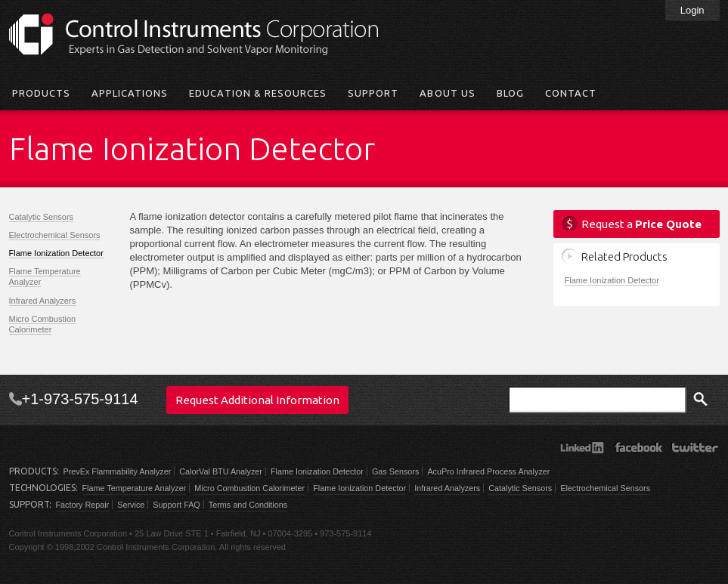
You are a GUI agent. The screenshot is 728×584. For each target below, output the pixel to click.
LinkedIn (582, 447)
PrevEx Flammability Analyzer (118, 471)
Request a (641, 224)
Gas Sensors (395, 471)
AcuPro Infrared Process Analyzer (488, 471)
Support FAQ (176, 505)
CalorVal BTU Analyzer (221, 471)
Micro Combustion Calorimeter (43, 324)
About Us (447, 93)
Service (131, 505)
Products (41, 93)
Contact (571, 93)
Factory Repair (83, 505)
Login (692, 10)
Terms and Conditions (248, 505)
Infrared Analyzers (43, 301)
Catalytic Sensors (42, 217)
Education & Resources (258, 93)
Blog (510, 93)
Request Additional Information (257, 400)
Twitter (695, 447)
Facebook (638, 447)
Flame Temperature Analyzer (135, 488)
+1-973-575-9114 (80, 399)
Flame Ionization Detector (56, 253)
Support (373, 93)
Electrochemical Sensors (55, 235)
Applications (130, 93)
